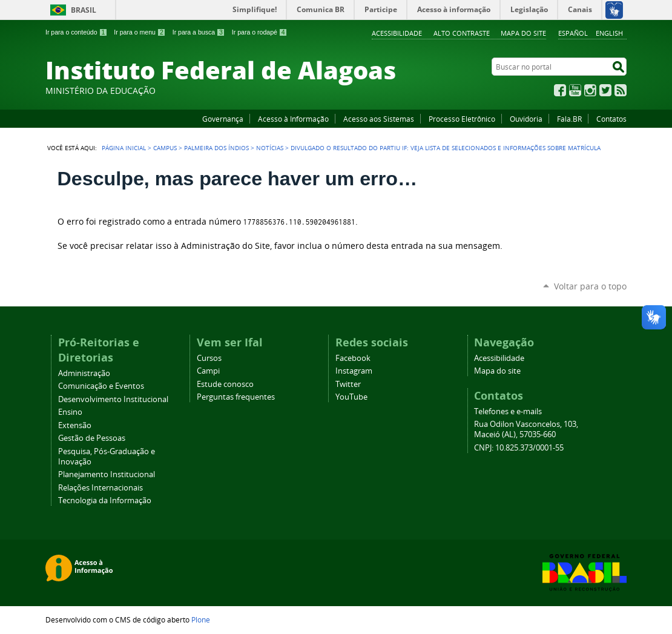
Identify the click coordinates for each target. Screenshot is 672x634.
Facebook (560, 90)
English (609, 33)
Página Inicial (124, 148)
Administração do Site (226, 246)
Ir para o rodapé (260, 32)
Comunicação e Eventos (101, 386)
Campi (208, 371)
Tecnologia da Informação (105, 500)
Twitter (605, 90)
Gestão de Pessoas (92, 438)
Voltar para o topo (590, 286)
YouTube (575, 90)
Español (573, 33)
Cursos (209, 358)
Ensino (70, 412)
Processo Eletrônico (462, 119)
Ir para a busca (199, 32)
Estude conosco (225, 384)
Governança (223, 119)
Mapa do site (523, 33)
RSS (621, 90)
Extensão (75, 425)
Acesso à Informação (293, 119)
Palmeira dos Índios (216, 148)
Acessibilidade (397, 33)
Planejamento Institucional (107, 474)
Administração (84, 373)
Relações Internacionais (100, 488)
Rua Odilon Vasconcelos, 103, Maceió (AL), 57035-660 (526, 429)
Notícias (270, 148)
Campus (165, 148)
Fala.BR (569, 119)
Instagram (590, 90)
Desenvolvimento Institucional (113, 399)
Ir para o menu (140, 32)
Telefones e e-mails (508, 411)
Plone (201, 619)
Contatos (611, 119)
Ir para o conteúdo (76, 32)
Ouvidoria (526, 119)
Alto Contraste (462, 33)
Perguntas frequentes (236, 397)
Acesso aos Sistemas (379, 119)
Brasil (84, 10)
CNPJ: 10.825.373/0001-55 (519, 448)
